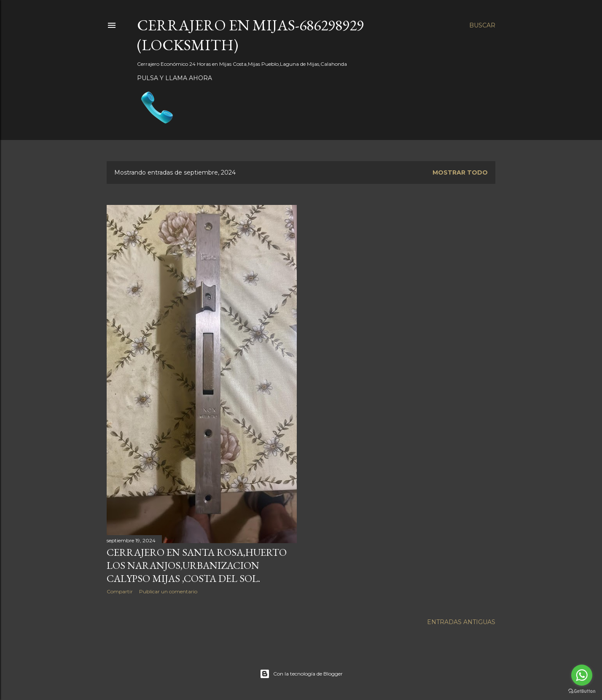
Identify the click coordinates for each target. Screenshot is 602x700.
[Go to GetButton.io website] (582, 691)
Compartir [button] (120, 591)
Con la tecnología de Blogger (301, 674)
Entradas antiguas (461, 622)
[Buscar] (482, 25)
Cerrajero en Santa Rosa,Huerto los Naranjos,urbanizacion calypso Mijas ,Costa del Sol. (197, 565)
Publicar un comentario (168, 591)
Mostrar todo (460, 172)
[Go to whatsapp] (582, 675)
